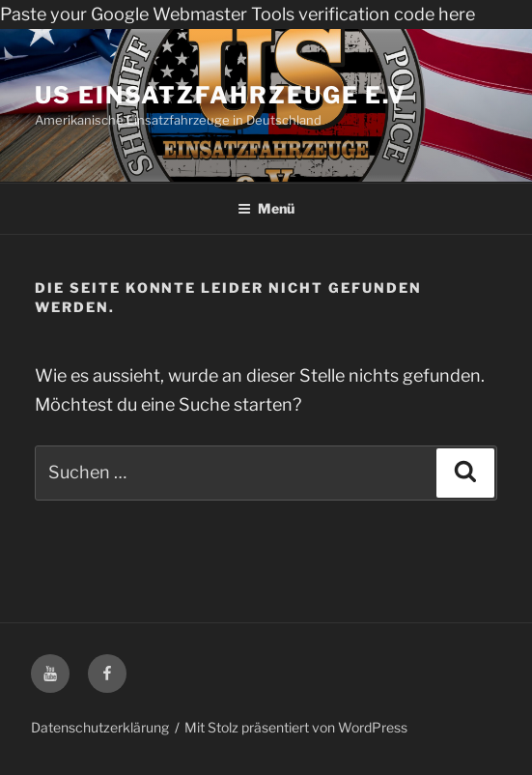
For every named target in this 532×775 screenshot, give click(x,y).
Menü (266, 208)
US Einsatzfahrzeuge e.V (221, 95)
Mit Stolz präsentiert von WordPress (296, 727)
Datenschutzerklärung (100, 727)
